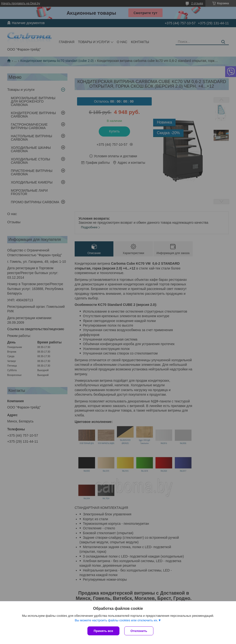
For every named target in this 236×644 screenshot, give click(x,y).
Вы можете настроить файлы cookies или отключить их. (116, 620)
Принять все (103, 631)
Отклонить (139, 631)
